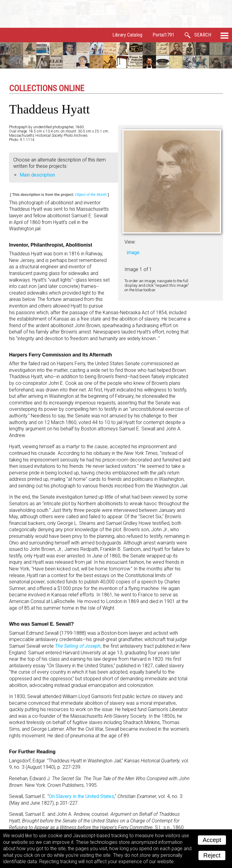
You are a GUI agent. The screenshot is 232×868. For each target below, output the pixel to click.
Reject (212, 855)
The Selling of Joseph (78, 646)
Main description (37, 175)
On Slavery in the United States (82, 796)
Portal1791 (163, 35)
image (133, 252)
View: (130, 242)
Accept (212, 840)
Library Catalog (127, 35)
